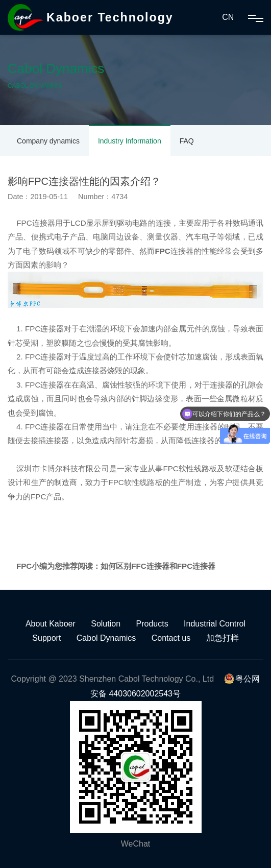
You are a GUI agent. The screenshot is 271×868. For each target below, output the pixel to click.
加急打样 (223, 638)
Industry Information (130, 141)
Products (152, 624)
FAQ (187, 141)
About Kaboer (51, 624)
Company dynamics (48, 141)
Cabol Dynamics (106, 638)
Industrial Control (215, 624)
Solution (106, 624)
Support (46, 638)
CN (228, 17)
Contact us (171, 638)
